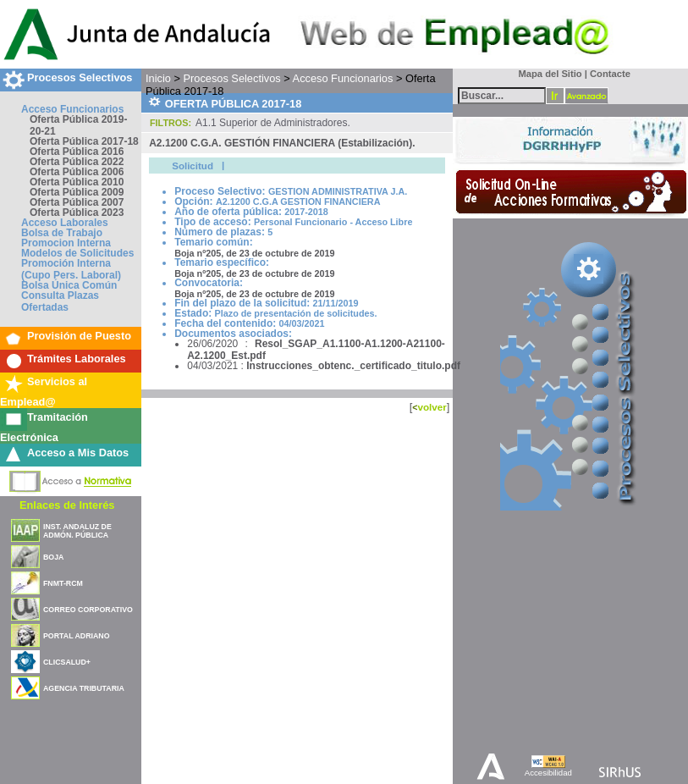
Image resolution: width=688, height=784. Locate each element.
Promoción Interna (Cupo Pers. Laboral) (71, 269)
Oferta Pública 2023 (77, 213)
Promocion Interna (66, 243)
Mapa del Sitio (546, 74)
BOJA (53, 557)
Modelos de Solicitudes (77, 253)
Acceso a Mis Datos (78, 453)
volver (432, 407)
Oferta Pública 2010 (77, 182)
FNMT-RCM (63, 583)
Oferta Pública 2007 (77, 202)
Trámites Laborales (77, 359)
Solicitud (193, 166)
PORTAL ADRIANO (77, 636)
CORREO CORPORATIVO (88, 610)
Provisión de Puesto (79, 336)
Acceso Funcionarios (72, 109)
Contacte (610, 74)
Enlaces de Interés (67, 505)
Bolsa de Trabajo (62, 233)
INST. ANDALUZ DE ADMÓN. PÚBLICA (77, 531)
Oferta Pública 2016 (77, 152)
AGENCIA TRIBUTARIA (84, 688)
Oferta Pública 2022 (77, 162)
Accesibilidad (548, 773)
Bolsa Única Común (69, 285)
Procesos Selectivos (80, 77)
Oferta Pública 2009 (77, 192)
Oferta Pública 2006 (77, 172)
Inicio (158, 78)
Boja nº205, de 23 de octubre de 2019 (254, 253)
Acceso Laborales (65, 223)
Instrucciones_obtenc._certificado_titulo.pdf (353, 366)
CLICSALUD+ (67, 662)
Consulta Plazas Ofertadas (60, 301)
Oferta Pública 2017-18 (84, 141)
